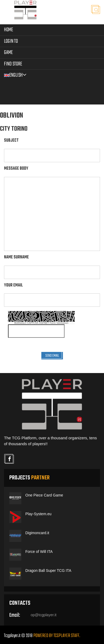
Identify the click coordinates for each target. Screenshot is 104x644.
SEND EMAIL (52, 356)
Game (8, 53)
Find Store (13, 64)
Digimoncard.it (37, 533)
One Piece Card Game (44, 495)
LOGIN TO (11, 41)
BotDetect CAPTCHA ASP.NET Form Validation (41, 323)
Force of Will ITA (39, 552)
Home (9, 30)
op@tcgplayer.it (44, 615)
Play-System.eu (38, 514)
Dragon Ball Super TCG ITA (48, 571)
